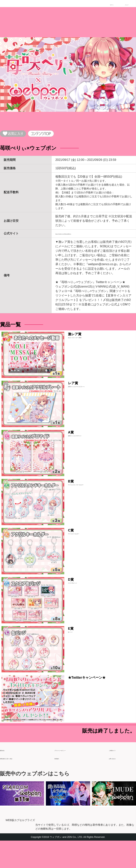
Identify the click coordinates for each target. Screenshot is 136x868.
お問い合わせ (118, 784)
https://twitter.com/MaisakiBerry (76, 236)
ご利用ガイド (118, 776)
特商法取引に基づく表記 (16, 784)
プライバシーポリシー (69, 776)
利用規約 (60, 784)
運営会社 (6, 776)
